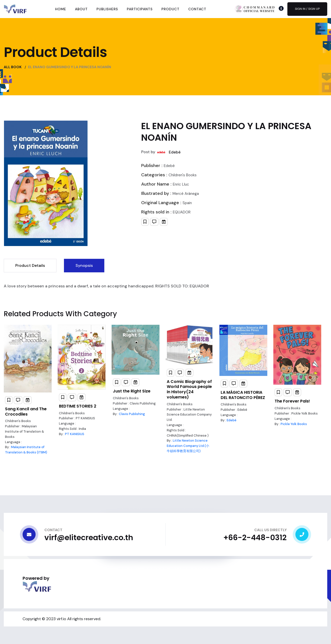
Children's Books (183, 175)
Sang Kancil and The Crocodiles (26, 412)
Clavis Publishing (132, 414)
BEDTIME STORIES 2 (78, 406)
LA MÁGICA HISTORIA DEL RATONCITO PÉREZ (243, 395)
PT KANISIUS (75, 434)
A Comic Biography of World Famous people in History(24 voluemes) (189, 389)
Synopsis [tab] (84, 265)
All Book (13, 67)
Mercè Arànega (186, 194)
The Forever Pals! (292, 401)
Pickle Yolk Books (294, 424)
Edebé (175, 152)
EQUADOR (182, 212)
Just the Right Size (132, 391)
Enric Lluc (181, 184)
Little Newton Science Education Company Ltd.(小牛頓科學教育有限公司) (188, 446)
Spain (187, 203)
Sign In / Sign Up (307, 9)
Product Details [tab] (30, 265)
